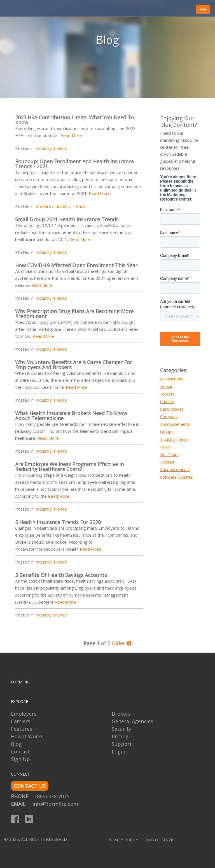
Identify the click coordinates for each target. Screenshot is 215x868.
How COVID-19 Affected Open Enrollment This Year (76, 265)
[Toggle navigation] (203, 9)
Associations (172, 379)
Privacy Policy (123, 840)
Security (121, 729)
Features (22, 729)
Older (122, 643)
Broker (166, 386)
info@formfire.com (55, 804)
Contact (20, 751)
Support (122, 744)
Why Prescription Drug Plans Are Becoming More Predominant (74, 314)
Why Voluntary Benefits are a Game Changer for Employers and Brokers (74, 365)
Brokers (43, 206)
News (165, 447)
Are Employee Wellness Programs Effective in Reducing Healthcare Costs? (69, 467)
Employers (24, 714)
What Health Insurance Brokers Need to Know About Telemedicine (71, 416)
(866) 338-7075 (52, 796)
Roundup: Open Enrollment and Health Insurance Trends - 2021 (74, 164)
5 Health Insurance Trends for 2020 (58, 522)
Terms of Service (159, 840)
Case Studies (172, 409)
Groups (167, 432)
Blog (16, 744)
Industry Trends (51, 148)
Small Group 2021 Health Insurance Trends (67, 219)
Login (118, 751)
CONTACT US (30, 786)
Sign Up (20, 759)
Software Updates (177, 477)
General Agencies (132, 721)
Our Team (169, 454)
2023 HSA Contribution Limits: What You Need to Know (75, 120)
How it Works (27, 736)
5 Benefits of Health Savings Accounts (61, 575)
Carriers (167, 402)
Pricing (120, 736)
